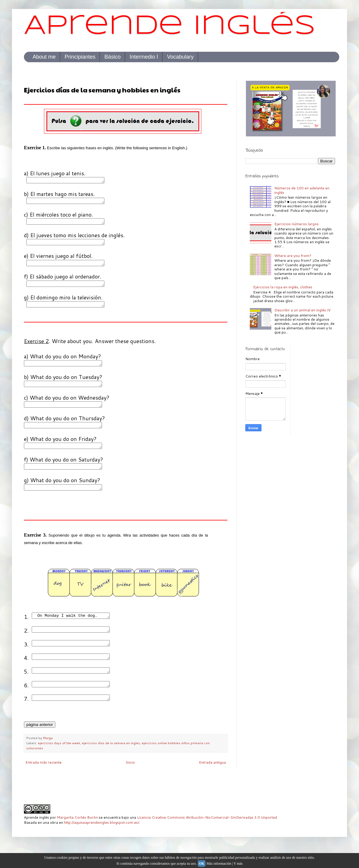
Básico (112, 57)
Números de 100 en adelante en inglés (302, 190)
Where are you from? (293, 256)
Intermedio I (144, 57)
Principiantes (80, 57)
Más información (219, 864)
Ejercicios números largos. (297, 224)
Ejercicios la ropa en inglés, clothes (283, 287)
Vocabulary (180, 57)
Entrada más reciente (44, 781)
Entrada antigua (212, 781)
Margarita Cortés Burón (77, 836)
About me (44, 57)
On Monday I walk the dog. (75, 629)
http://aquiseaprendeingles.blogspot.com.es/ (102, 841)
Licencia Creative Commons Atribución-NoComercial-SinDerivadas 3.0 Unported (207, 836)
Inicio (130, 781)
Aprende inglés (170, 26)
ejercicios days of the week (59, 762)
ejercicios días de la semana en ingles (111, 762)
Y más (238, 864)
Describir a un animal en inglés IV (302, 310)
